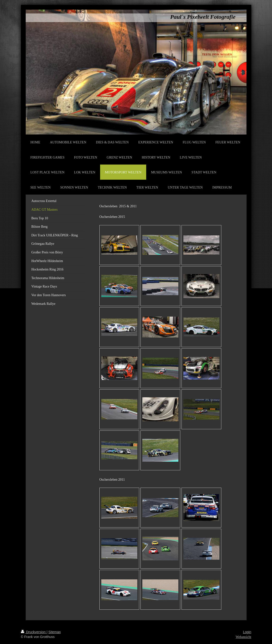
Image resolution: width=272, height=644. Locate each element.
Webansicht (244, 637)
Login (247, 632)
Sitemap (55, 632)
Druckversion (34, 632)
